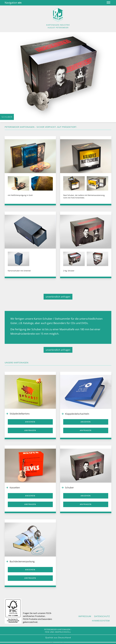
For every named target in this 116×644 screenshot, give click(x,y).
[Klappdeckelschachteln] (86, 392)
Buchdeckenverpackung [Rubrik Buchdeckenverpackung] (22, 561)
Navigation (13, 3)
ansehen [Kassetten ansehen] (30, 496)
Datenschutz (102, 616)
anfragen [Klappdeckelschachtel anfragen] (86, 430)
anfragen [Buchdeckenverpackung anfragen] (30, 578)
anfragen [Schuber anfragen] (86, 504)
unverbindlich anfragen (58, 297)
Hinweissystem (101, 621)
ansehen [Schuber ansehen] (86, 496)
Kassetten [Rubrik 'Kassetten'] (15, 488)
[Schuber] (86, 466)
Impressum (85, 616)
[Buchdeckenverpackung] (30, 540)
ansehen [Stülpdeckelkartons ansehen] (30, 422)
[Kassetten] (30, 466)
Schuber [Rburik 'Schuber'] (69, 488)
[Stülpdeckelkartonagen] (30, 392)
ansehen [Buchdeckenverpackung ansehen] (30, 570)
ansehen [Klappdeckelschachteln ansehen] (86, 422)
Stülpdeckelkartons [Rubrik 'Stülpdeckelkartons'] (20, 414)
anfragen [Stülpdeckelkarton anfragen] (30, 430)
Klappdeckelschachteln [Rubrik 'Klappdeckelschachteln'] (77, 414)
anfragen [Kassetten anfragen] (30, 504)
